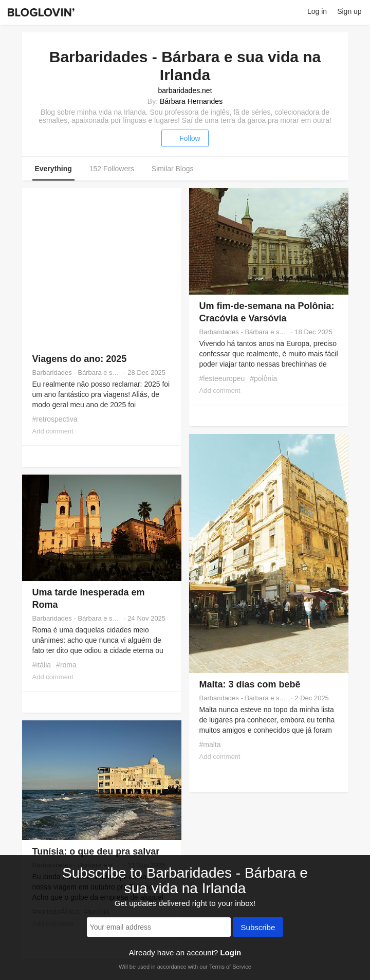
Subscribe (258, 928)
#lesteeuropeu (222, 378)
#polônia (263, 378)
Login (230, 952)
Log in (317, 11)
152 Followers (112, 169)
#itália (42, 665)
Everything (53, 169)
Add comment (53, 431)
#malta (210, 745)
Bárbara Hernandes (191, 101)
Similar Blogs (173, 169)
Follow (185, 138)
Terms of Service (230, 967)
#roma (66, 665)
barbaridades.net (185, 90)
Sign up (349, 11)
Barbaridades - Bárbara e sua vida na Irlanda (77, 373)
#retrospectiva (55, 419)
